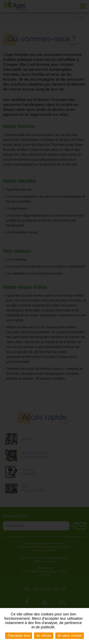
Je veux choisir (69, 636)
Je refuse (44, 636)
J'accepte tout (19, 636)
